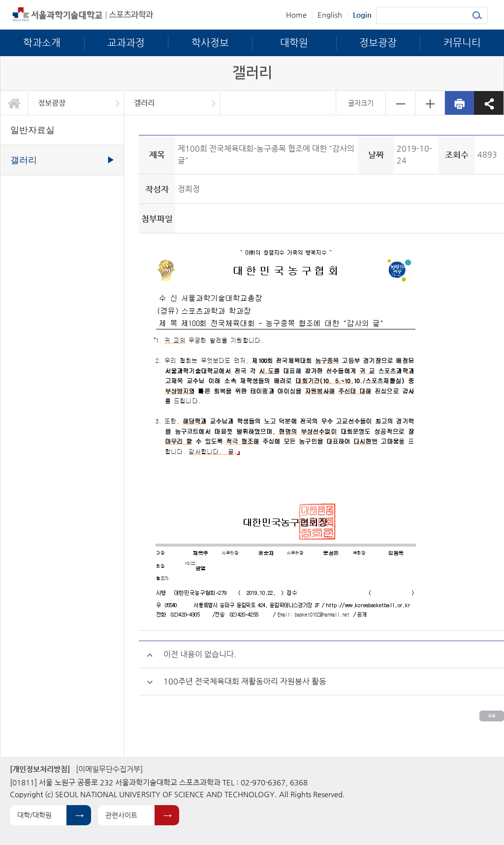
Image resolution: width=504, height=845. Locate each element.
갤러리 (144, 103)
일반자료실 (32, 130)
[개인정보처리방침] (40, 769)
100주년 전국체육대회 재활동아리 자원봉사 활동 (245, 681)
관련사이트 (121, 815)
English (330, 15)
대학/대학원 (34, 815)
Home (296, 15)
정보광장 (52, 103)
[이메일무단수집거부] (109, 769)
